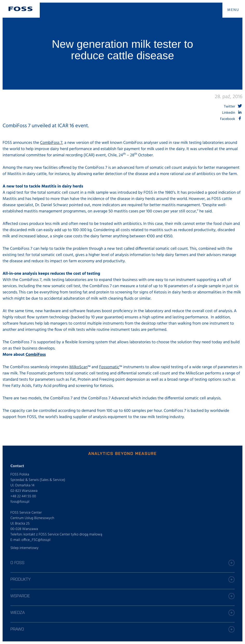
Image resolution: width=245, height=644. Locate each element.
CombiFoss (36, 355)
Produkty (21, 579)
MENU (233, 10)
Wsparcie (20, 596)
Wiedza (18, 612)
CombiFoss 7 (51, 143)
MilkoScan (78, 367)
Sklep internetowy (24, 548)
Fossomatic (109, 367)
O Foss (17, 562)
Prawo (17, 629)
